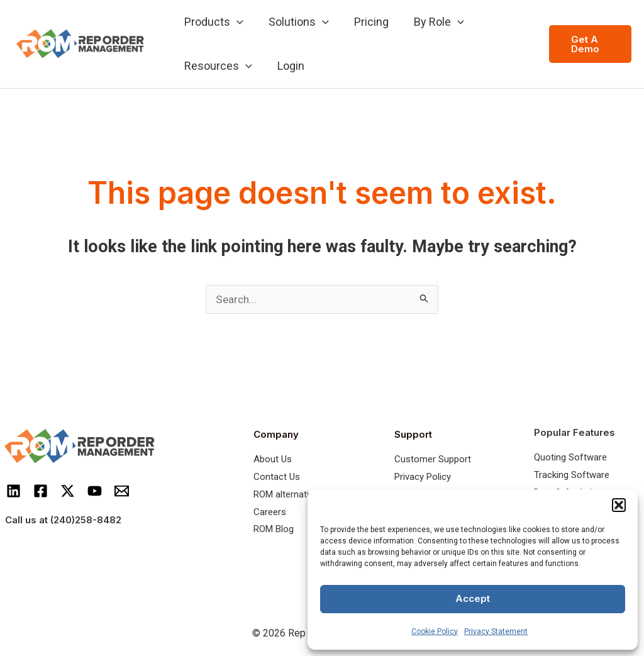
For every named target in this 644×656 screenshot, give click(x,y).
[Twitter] (68, 492)
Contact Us (277, 477)
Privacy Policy (423, 477)
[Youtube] (95, 492)
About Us (273, 460)
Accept (473, 598)
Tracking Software (572, 475)
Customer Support (433, 460)
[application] (236, 22)
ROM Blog (274, 530)
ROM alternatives (288, 495)
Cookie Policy (435, 631)
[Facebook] (41, 492)
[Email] (122, 492)
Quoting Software (570, 458)
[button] (619, 505)
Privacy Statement (496, 631)
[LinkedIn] (14, 492)
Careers (270, 513)
